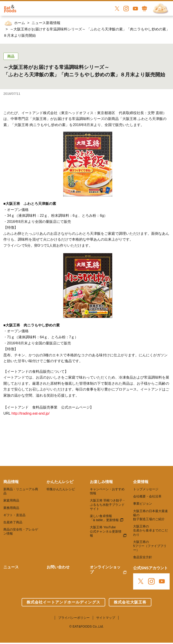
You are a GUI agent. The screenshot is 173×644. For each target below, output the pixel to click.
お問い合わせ (58, 567)
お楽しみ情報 (101, 482)
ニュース (11, 567)
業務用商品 (11, 508)
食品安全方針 (143, 557)
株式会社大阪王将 (130, 602)
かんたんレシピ (60, 482)
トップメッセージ (146, 489)
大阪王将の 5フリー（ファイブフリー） (150, 546)
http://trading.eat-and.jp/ (31, 413)
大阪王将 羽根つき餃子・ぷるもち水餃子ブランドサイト (108, 504)
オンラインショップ (105, 570)
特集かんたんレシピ (61, 489)
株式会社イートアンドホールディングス (63, 602)
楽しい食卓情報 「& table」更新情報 (104, 518)
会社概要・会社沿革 (147, 496)
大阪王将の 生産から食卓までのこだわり (150, 530)
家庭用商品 (11, 500)
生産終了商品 (13, 522)
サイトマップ (106, 618)
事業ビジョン (143, 504)
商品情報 (11, 482)
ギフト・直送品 (14, 515)
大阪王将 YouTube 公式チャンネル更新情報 (106, 531)
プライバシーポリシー (74, 618)
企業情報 (141, 482)
